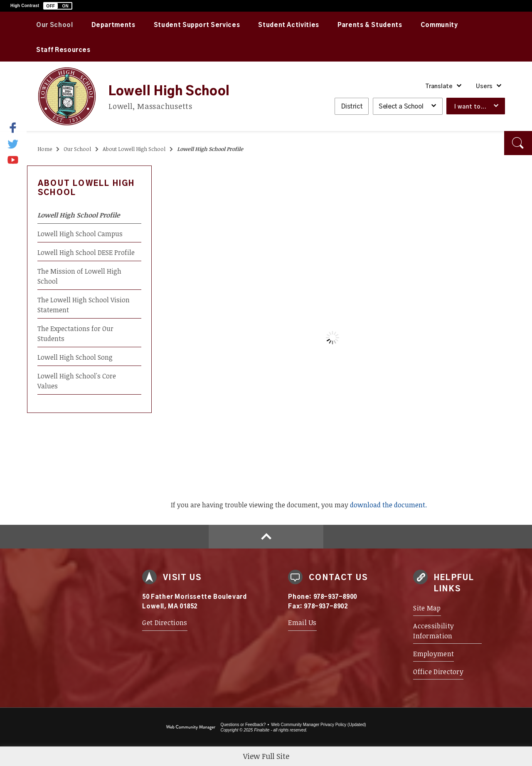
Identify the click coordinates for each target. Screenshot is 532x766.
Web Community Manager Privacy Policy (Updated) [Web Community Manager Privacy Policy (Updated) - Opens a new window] (318, 725)
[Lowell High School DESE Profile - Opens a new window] (89, 252)
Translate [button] (439, 86)
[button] (58, 6)
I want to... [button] (470, 107)
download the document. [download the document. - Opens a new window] (388, 505)
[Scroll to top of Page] (266, 537)
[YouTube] (14, 158)
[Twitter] (14, 143)
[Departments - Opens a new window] (113, 24)
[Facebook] (18, 128)
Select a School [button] (401, 107)
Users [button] (484, 86)
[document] (332, 338)
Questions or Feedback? (243, 725)
